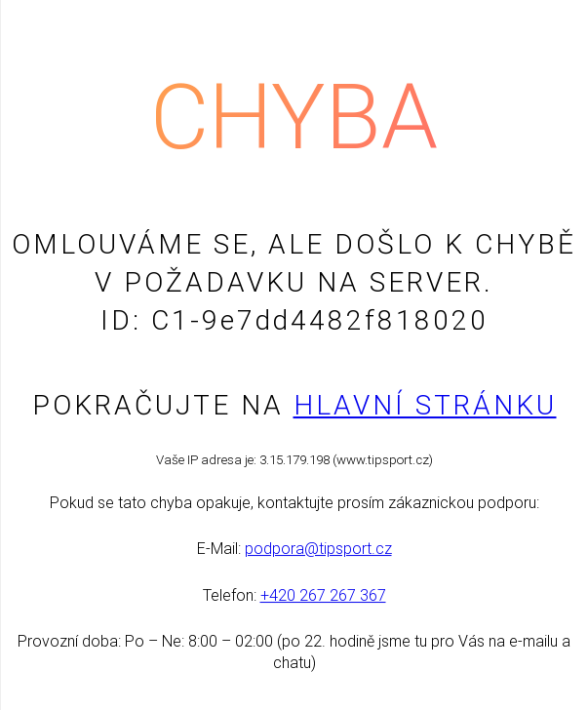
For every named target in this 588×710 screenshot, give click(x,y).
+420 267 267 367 (323, 595)
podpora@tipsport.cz (318, 549)
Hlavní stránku (425, 405)
